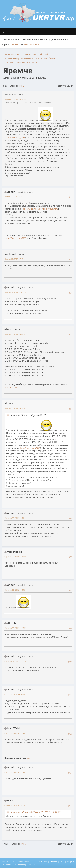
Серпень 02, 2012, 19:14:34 (15, 590)
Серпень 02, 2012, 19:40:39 (15, 628)
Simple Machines (23, 862)
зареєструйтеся (32, 45)
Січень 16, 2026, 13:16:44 (15, 694)
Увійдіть (15, 45)
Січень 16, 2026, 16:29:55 (15, 733)
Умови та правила (57, 862)
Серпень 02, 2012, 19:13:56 (15, 557)
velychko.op (15, 552)
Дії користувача (65, 86)
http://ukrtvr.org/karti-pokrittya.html (41, 209)
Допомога (43, 862)
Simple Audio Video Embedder (13, 865)
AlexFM (12, 623)
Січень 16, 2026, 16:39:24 (15, 805)
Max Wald (13, 728)
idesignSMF (31, 865)
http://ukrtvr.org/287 (16, 238)
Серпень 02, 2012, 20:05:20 (15, 661)
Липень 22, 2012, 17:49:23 (15, 292)
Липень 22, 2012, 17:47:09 (15, 259)
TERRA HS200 (11, 387)
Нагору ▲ (70, 862)
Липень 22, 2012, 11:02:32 (15, 197)
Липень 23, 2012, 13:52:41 (15, 408)
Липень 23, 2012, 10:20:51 (15, 334)
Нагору (6, 844)
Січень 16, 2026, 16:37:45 (15, 772)
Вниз (5, 86)
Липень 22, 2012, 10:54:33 (15, 99)
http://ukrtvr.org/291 (15, 138)
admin (11, 192)
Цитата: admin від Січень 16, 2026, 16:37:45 (35, 812)
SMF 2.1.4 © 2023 (9, 862)
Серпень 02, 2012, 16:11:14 (15, 518)
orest (10, 800)
